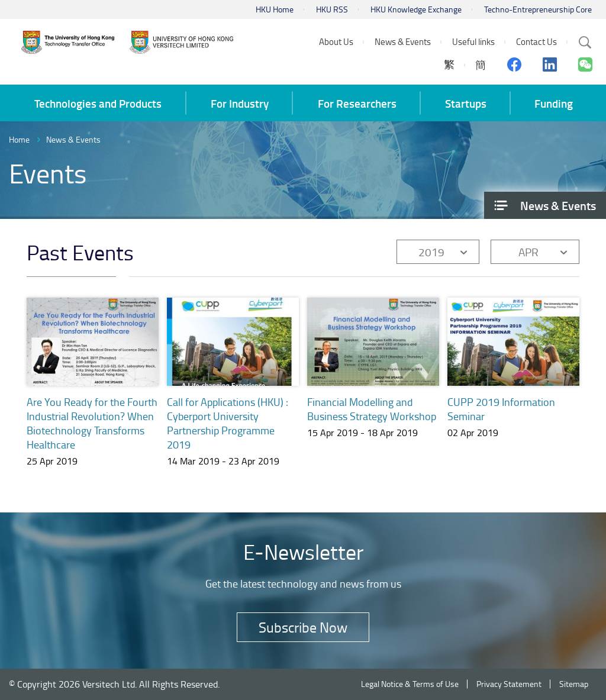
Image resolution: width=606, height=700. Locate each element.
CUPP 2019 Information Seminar (501, 412)
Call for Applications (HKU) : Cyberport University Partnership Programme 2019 (228, 423)
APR (528, 252)
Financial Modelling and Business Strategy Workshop (372, 409)
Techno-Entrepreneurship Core (538, 9)
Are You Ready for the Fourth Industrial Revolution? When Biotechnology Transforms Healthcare (92, 423)
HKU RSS (332, 9)
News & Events (73, 139)
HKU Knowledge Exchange (416, 9)
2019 (431, 252)
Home (19, 139)
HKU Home (275, 9)
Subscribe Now (303, 627)
